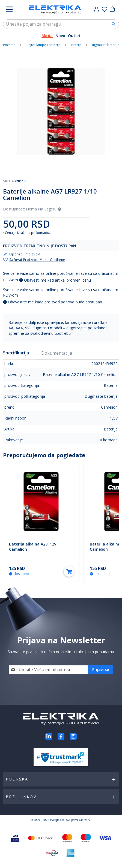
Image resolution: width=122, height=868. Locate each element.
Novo (60, 36)
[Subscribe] (101, 670)
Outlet (74, 36)
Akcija (47, 36)
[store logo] (55, 10)
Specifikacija (16, 353)
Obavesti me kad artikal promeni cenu (55, 280)
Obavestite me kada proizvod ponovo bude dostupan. (53, 302)
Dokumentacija (57, 353)
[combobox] (61, 24)
